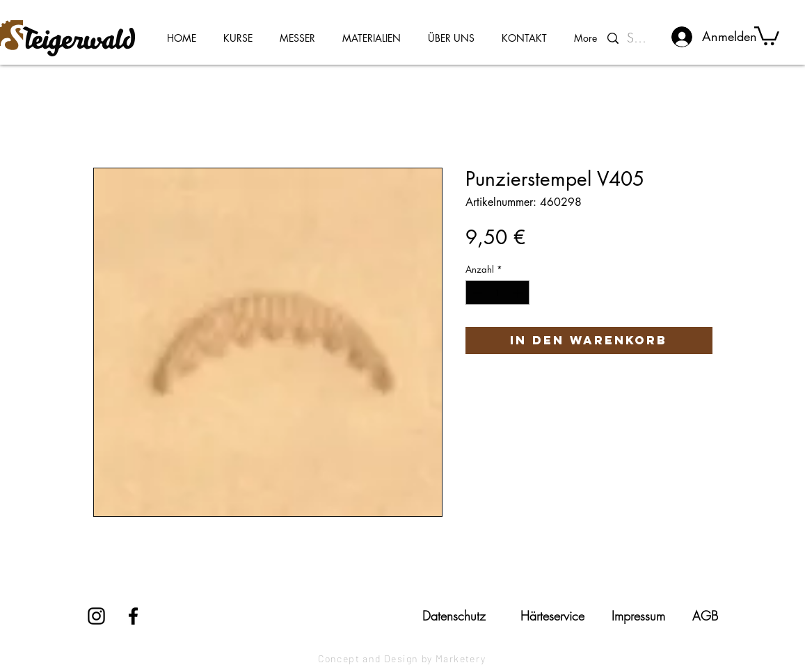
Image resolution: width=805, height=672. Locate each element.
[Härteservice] (552, 616)
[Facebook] (133, 616)
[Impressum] (639, 616)
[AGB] (705, 616)
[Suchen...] (640, 38)
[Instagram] (96, 616)
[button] (767, 35)
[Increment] (519, 293)
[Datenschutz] (454, 616)
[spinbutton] (497, 293)
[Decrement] (476, 293)
